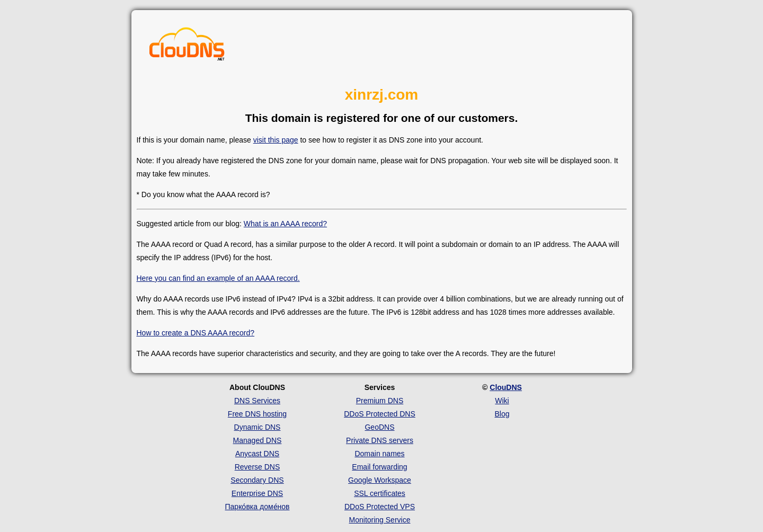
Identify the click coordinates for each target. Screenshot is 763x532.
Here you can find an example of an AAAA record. (218, 278)
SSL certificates (380, 493)
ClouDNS (506, 387)
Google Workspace (380, 480)
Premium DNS (380, 401)
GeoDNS (379, 427)
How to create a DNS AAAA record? (196, 333)
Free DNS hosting (257, 414)
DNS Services (257, 401)
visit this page (276, 140)
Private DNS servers (380, 440)
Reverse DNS (258, 467)
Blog (502, 414)
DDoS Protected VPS (380, 507)
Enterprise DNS (257, 493)
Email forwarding (379, 467)
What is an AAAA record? (285, 224)
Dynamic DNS (258, 427)
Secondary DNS (257, 480)
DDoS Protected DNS (380, 414)
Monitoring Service (380, 520)
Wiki (502, 401)
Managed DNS (258, 440)
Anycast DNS (257, 454)
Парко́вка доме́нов (258, 507)
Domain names (379, 454)
